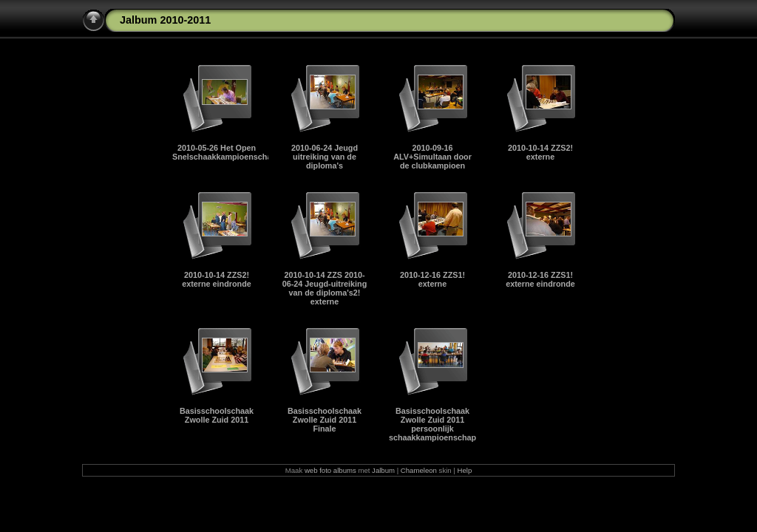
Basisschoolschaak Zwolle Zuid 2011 (217, 415)
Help (465, 470)
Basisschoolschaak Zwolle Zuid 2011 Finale (325, 420)
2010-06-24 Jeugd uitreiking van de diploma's (325, 157)
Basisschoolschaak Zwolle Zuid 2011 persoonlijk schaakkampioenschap (432, 424)
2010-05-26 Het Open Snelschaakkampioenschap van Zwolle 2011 (256, 152)
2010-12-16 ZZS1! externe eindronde (540, 279)
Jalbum (383, 470)
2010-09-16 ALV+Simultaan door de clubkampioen (432, 157)
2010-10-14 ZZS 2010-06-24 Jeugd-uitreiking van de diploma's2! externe (325, 288)
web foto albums (330, 470)
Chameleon (419, 470)
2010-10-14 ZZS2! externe (540, 152)
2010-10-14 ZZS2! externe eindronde (217, 279)
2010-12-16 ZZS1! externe (432, 279)
